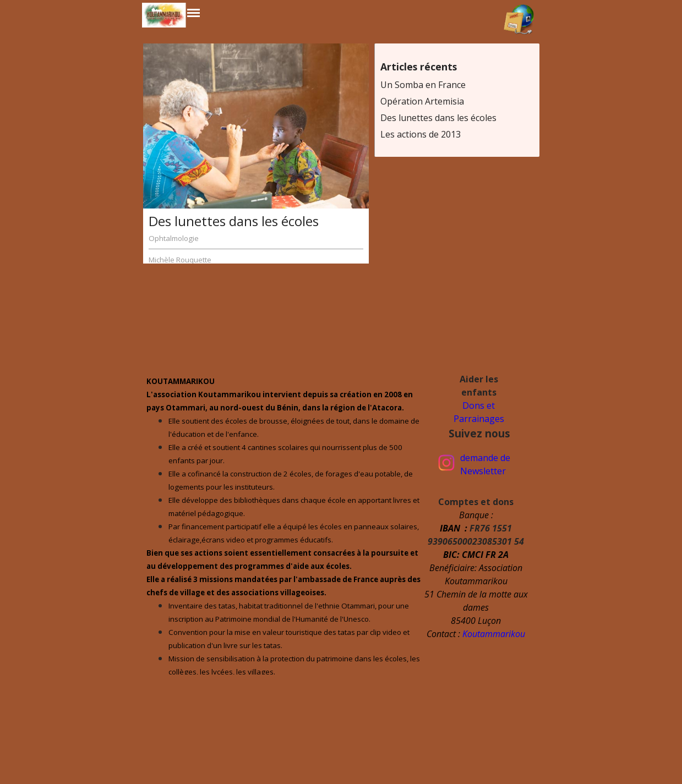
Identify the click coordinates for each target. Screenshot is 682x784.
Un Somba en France (423, 85)
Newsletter (483, 471)
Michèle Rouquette (180, 260)
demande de (485, 458)
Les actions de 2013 (421, 134)
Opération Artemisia (422, 101)
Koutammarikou (494, 634)
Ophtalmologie (174, 238)
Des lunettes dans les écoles (234, 221)
